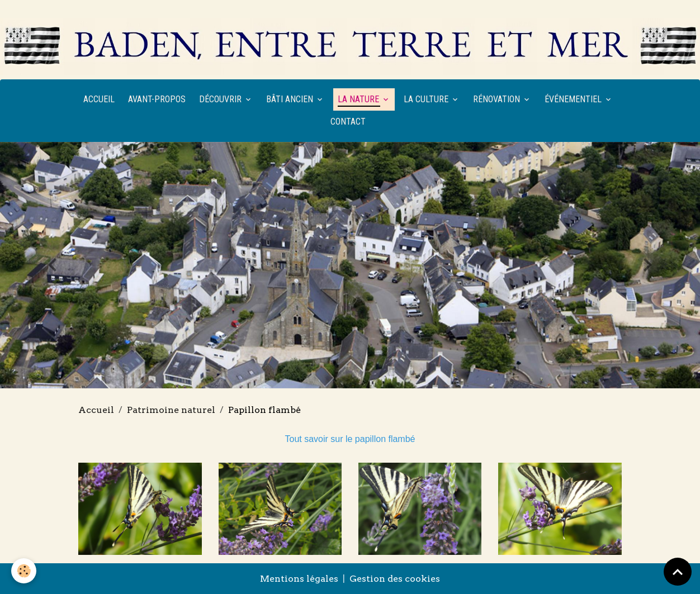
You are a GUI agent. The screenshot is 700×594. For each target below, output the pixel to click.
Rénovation (498, 99)
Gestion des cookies (395, 579)
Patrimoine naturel (171, 410)
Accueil (99, 99)
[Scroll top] (678, 572)
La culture (427, 99)
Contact (348, 122)
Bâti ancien (291, 99)
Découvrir (221, 99)
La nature (360, 99)
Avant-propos (157, 99)
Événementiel (574, 99)
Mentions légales (299, 579)
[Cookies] (24, 571)
